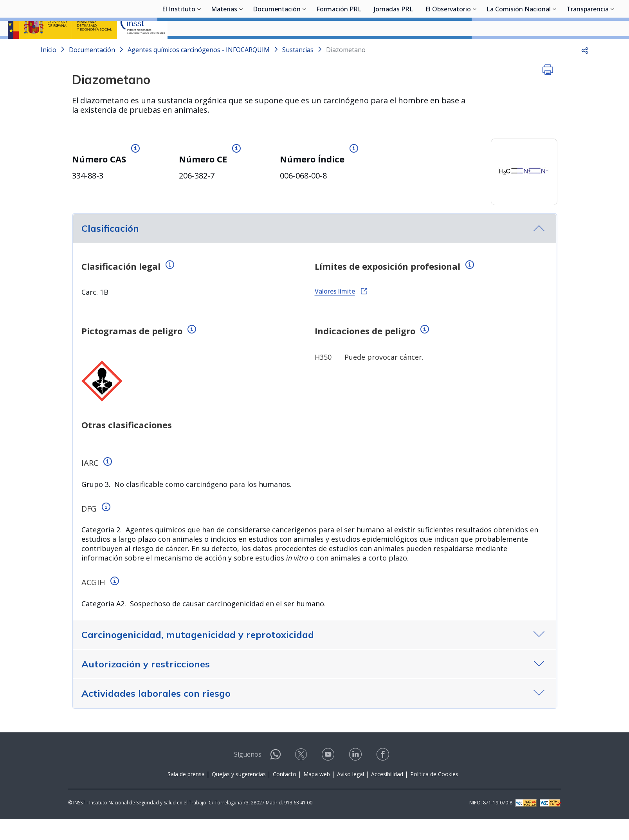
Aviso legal (351, 795)
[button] (585, 70)
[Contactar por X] (302, 778)
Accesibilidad (387, 795)
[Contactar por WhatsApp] (276, 778)
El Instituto (179, 49)
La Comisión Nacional (519, 49)
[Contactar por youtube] (329, 778)
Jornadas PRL (393, 49)
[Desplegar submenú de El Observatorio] (475, 48)
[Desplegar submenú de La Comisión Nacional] (555, 48)
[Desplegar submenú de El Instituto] (199, 48)
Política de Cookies (434, 795)
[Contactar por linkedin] (356, 778)
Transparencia (588, 49)
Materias (224, 49)
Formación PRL (339, 49)
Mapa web (317, 795)
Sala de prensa (186, 795)
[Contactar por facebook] (384, 778)
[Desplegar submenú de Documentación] (305, 48)
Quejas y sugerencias (239, 795)
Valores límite (341, 312)
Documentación (277, 49)
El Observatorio (448, 49)
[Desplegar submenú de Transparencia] (613, 48)
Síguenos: (248, 775)
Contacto (285, 795)
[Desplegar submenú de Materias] (241, 48)
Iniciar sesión (592, 18)
